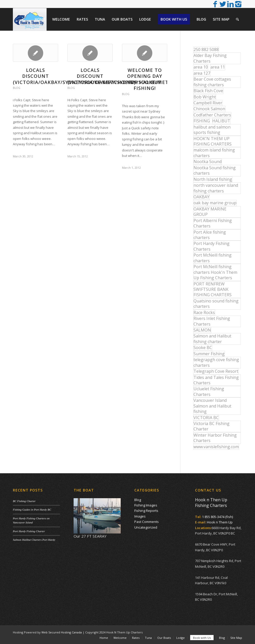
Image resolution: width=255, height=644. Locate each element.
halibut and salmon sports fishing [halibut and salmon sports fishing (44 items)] (212, 130)
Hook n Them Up (220, 522)
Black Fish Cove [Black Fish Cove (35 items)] (208, 91)
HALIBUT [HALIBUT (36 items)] (221, 121)
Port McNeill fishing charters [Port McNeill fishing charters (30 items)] (213, 258)
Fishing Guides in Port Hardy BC (32, 510)
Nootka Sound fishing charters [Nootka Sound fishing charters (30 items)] (215, 170)
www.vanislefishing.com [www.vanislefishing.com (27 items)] (216, 447)
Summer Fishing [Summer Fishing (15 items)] (209, 354)
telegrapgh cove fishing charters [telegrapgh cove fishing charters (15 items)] (216, 362)
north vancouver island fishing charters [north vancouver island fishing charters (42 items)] (216, 188)
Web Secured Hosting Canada (62, 632)
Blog (17, 88)
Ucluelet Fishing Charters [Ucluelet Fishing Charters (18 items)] (209, 391)
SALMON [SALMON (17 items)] (202, 330)
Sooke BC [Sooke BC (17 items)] (203, 348)
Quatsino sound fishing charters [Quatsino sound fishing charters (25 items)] (216, 304)
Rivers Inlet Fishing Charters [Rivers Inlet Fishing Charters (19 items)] (212, 321)
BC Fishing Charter (24, 501)
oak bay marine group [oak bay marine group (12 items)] (215, 203)
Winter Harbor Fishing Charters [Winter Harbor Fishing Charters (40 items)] (215, 438)
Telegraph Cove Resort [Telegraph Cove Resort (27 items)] (216, 371)
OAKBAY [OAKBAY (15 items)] (201, 197)
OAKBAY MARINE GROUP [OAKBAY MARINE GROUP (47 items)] (210, 212)
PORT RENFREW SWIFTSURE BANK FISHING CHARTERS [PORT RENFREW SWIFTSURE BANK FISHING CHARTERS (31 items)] (213, 289)
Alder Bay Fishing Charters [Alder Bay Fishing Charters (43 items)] (210, 58)
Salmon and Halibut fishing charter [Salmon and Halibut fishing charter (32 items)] (212, 339)
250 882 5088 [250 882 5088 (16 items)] (206, 49)
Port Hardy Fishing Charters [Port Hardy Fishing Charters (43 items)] (212, 246)
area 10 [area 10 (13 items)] (201, 67)
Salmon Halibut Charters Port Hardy (34, 540)
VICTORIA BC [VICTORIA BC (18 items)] (206, 418)
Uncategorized (146, 527)
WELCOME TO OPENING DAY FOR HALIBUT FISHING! (145, 79)
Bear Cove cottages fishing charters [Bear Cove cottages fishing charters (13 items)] (212, 82)
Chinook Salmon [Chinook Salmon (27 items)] (209, 109)
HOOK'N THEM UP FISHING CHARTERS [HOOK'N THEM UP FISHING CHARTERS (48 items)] (213, 141)
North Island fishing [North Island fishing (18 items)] (213, 179)
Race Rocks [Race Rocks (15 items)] (204, 312)
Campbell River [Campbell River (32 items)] (208, 103)
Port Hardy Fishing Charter (29, 531)
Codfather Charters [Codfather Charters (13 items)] (212, 115)
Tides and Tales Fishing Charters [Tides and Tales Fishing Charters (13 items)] (216, 380)
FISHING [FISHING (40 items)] (202, 121)
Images (140, 516)
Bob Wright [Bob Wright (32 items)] (205, 97)
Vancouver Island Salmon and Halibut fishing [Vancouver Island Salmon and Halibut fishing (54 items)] (212, 406)
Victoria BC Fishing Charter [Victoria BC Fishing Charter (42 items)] (212, 426)
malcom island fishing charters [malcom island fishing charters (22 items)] (214, 153)
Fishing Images (146, 505)
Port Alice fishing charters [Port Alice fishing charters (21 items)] (210, 235)
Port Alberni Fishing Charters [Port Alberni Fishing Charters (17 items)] (213, 223)
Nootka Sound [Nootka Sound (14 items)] (208, 162)
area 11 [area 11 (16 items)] (218, 67)
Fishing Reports (146, 511)
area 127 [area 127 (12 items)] (202, 73)
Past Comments (147, 522)
